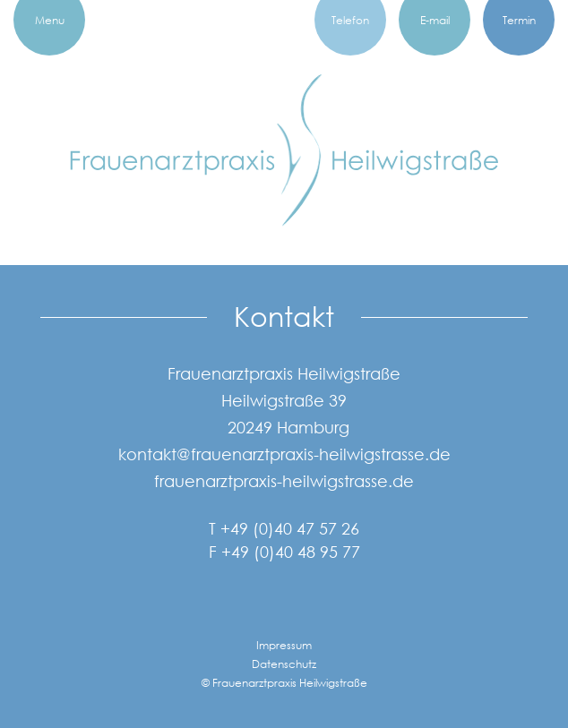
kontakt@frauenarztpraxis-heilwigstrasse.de (284, 454)
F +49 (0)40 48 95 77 (284, 552)
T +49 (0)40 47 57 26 (284, 528)
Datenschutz (284, 664)
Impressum (284, 645)
